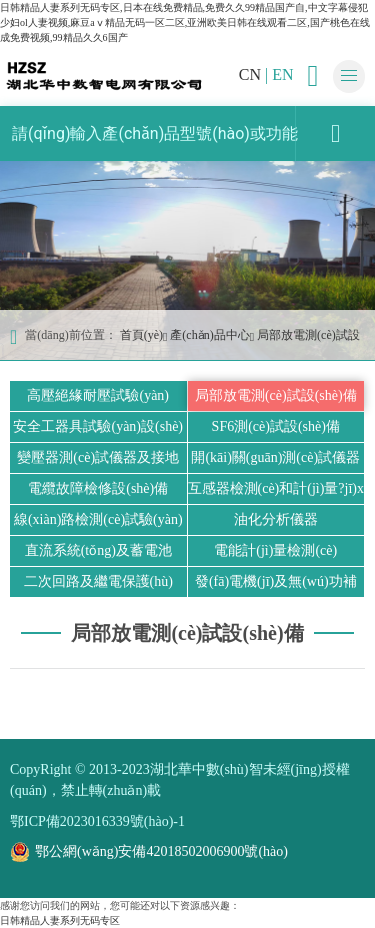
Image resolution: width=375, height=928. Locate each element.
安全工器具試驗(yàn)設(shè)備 (98, 430)
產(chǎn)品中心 (209, 335)
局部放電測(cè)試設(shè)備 (276, 395)
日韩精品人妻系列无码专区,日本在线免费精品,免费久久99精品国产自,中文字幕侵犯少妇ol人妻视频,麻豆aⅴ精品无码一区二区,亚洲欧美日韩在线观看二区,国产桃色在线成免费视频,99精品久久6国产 (185, 22)
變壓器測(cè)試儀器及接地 (98, 457)
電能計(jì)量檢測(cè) (275, 550)
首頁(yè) (141, 335)
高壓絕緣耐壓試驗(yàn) (98, 395)
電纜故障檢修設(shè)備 (98, 488)
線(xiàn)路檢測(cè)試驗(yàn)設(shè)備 (98, 523)
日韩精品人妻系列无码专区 (60, 920)
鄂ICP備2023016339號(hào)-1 (97, 821)
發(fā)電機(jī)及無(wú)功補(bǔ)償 (276, 585)
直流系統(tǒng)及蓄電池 (98, 550)
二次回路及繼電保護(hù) (98, 581)
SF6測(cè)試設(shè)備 (276, 426)
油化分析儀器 (276, 519)
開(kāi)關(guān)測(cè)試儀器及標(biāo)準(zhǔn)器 (275, 461)
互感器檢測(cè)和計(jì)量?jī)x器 (276, 492)
